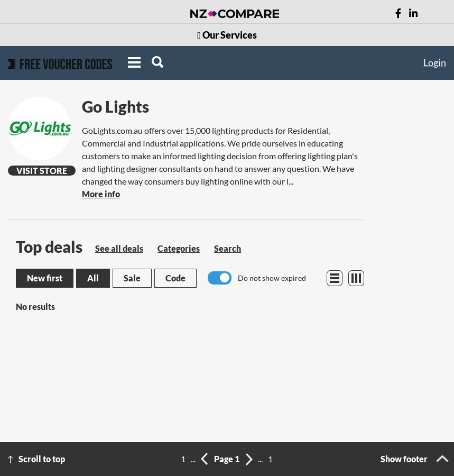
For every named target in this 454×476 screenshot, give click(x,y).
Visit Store (42, 171)
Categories (179, 248)
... (193, 459)
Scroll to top (42, 459)
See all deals (119, 248)
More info (101, 194)
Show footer (404, 459)
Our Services (227, 35)
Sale (132, 278)
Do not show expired (272, 278)
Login (435, 62)
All (93, 278)
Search (228, 248)
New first (45, 278)
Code (175, 278)
